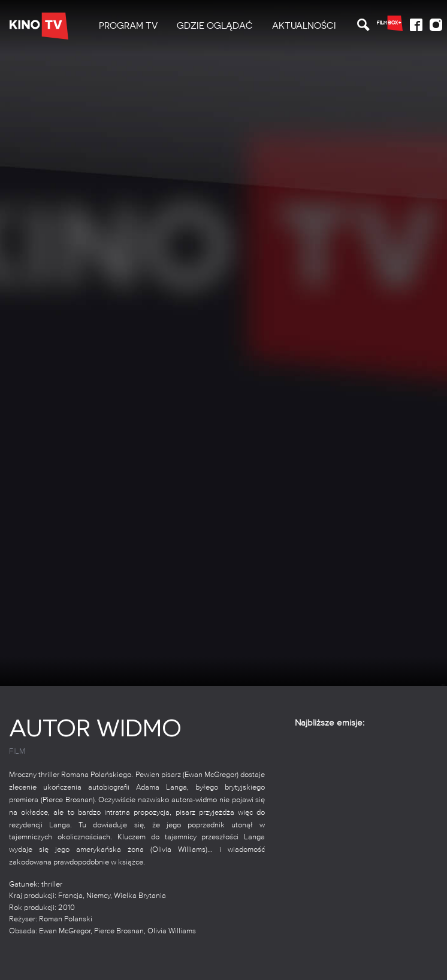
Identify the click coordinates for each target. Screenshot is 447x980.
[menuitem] (128, 26)
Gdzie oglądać (215, 26)
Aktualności (304, 26)
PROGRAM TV (128, 26)
